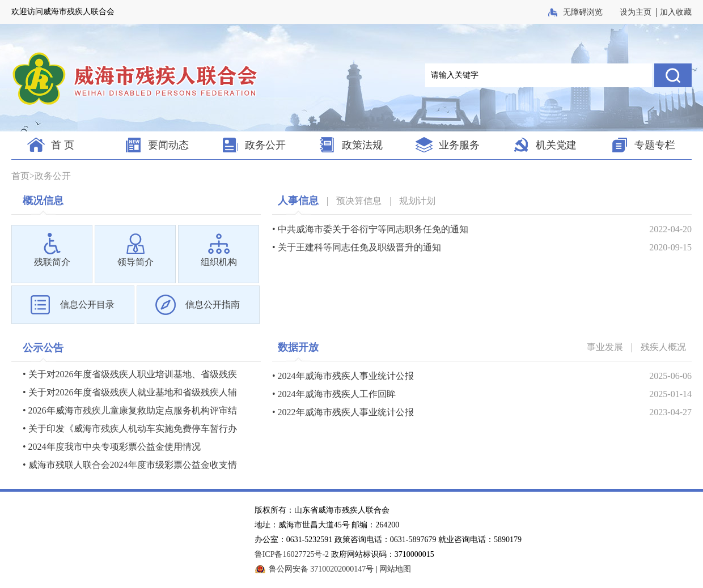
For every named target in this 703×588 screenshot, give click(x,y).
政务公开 (265, 145)
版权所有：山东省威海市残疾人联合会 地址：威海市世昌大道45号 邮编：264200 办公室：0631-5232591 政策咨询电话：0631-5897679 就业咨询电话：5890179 (388, 525)
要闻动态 (168, 145)
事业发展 (605, 347)
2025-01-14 (670, 394)
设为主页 (636, 12)
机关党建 (556, 145)
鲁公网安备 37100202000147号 (321, 569)
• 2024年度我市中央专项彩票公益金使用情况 (112, 447)
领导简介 (135, 262)
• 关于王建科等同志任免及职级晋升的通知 (357, 247)
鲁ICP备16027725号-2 (292, 554)
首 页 (63, 145)
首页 (20, 176)
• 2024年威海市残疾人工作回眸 (334, 394)
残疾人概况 (663, 347)
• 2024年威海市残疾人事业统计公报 (343, 376)
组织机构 (219, 262)
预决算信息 (359, 201)
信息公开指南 (213, 304)
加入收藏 (676, 12)
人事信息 (298, 201)
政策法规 (362, 145)
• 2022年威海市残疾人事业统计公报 (343, 412)
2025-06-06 (670, 376)
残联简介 (52, 262)
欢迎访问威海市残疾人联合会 (63, 12)
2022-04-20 (670, 229)
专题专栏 (655, 145)
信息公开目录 (87, 304)
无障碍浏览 (584, 12)
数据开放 (298, 347)
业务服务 (459, 145)
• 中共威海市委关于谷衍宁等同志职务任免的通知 (370, 229)
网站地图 (395, 569)
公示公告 (43, 348)
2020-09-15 (670, 247)
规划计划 (417, 201)
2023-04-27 (670, 412)
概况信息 (43, 201)
